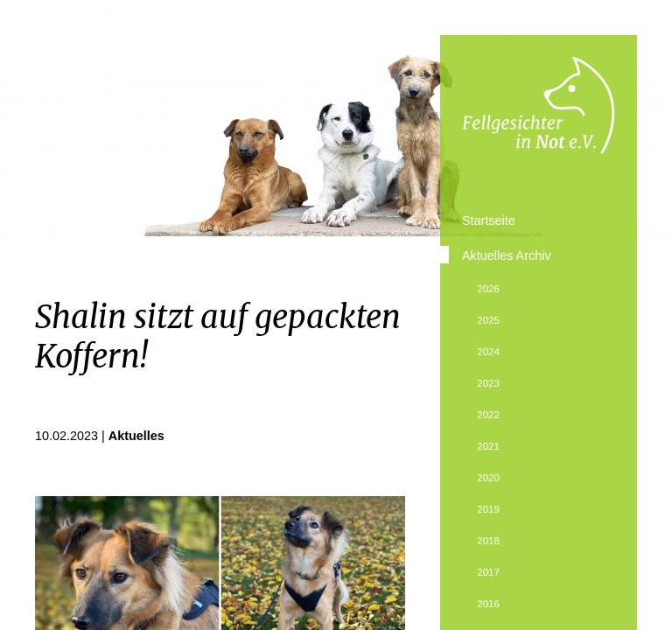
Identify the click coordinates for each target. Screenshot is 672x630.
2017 (488, 572)
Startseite (489, 220)
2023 (488, 383)
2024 (488, 352)
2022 (488, 415)
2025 (488, 320)
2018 (488, 541)
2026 (488, 289)
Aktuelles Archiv (507, 255)
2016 (488, 604)
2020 (488, 478)
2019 (488, 509)
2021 (488, 446)
